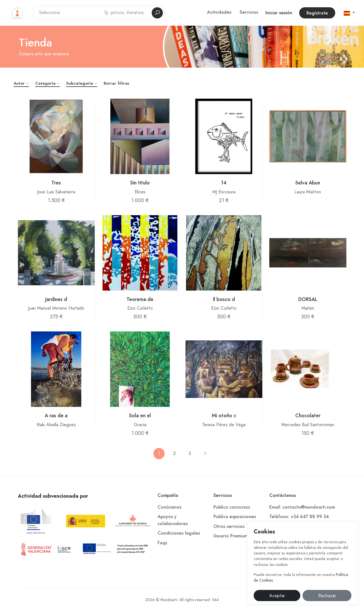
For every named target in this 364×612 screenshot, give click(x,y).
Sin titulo (140, 183)
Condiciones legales (179, 533)
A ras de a (56, 415)
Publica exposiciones (235, 517)
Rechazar (327, 596)
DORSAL (308, 299)
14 (224, 183)
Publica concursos (232, 507)
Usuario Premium (230, 536)
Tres (56, 183)
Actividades (219, 12)
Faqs (162, 543)
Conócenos (169, 507)
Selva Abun (308, 183)
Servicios (249, 12)
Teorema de (140, 299)
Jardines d (56, 299)
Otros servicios (229, 526)
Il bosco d (224, 299)
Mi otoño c (224, 415)
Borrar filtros (116, 83)
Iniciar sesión (279, 13)
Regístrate (317, 13)
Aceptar (277, 596)
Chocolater (308, 415)
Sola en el (140, 415)
